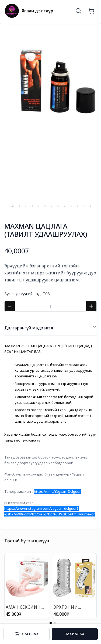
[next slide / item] (93, 120)
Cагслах (27, 634)
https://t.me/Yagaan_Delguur (57, 491)
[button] (12, 206)
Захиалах (75, 634)
